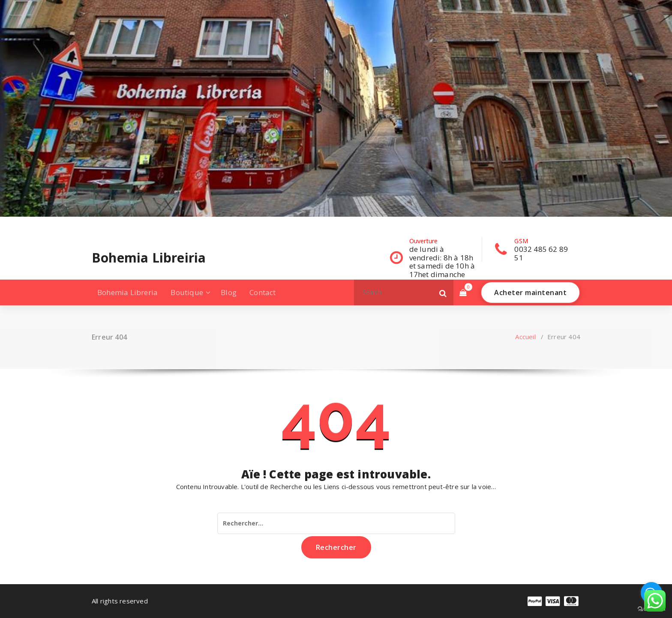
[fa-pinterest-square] (188, 225)
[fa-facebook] (93, 225)
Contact (262, 292)
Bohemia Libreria (127, 292)
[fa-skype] (174, 225)
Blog (229, 292)
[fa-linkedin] (106, 225)
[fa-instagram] (133, 225)
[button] (443, 293)
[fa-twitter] (120, 225)
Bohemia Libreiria (149, 258)
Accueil (525, 337)
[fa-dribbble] (147, 225)
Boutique (187, 292)
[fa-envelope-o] (161, 225)
